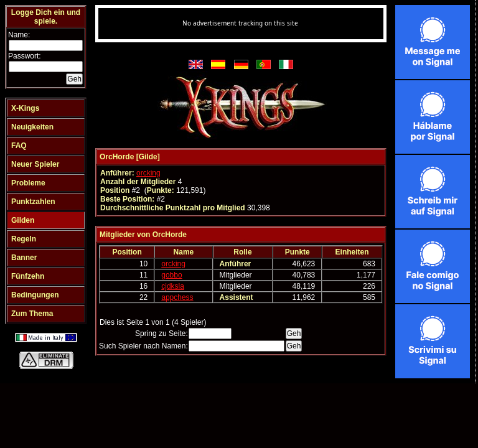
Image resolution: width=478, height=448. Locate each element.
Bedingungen (35, 295)
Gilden (23, 220)
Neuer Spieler (35, 164)
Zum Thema (32, 314)
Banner (24, 258)
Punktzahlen (33, 202)
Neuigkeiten (32, 127)
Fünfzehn (28, 276)
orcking (148, 173)
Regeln (24, 239)
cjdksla (173, 286)
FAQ (19, 146)
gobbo (171, 275)
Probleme (28, 183)
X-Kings (25, 108)
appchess (177, 297)
